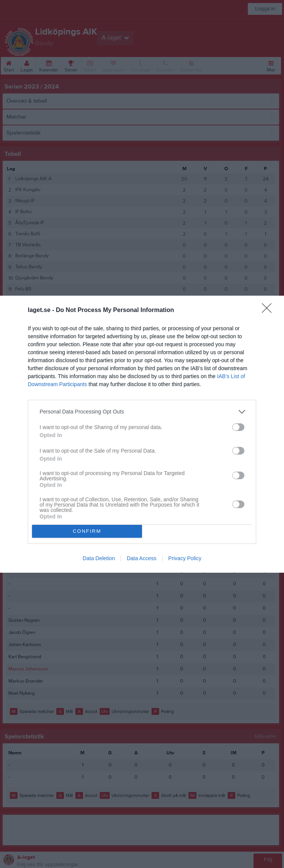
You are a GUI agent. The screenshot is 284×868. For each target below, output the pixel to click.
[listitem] (142, 412)
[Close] (269, 310)
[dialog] (142, 434)
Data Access (142, 558)
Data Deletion (99, 558)
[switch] (238, 427)
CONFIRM (87, 531)
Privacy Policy (185, 558)
